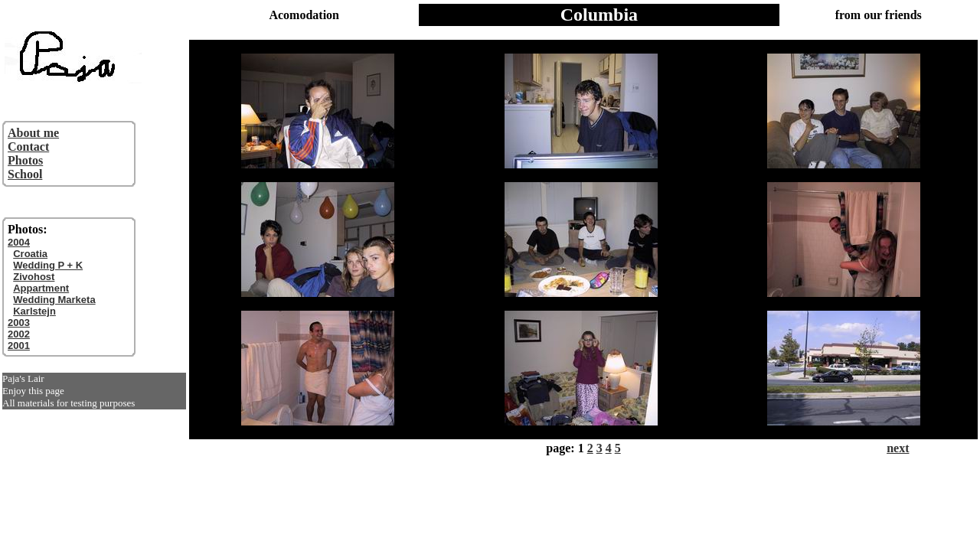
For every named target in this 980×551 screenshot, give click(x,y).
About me (33, 133)
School (25, 174)
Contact (28, 147)
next (898, 448)
